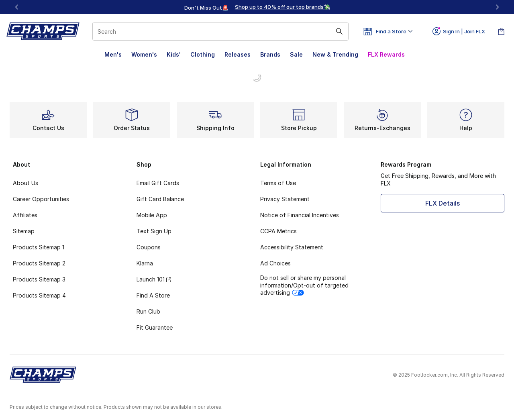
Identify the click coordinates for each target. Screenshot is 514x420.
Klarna (145, 263)
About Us (25, 183)
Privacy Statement (285, 199)
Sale (296, 54)
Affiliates (25, 215)
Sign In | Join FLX (459, 31)
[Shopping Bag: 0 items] (501, 31)
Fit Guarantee (155, 327)
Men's (113, 54)
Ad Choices (275, 263)
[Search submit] (339, 31)
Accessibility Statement (292, 247)
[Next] (497, 7)
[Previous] (17, 7)
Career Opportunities (41, 199)
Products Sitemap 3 (39, 279)
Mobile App (152, 215)
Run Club (148, 311)
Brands (270, 54)
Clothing (203, 54)
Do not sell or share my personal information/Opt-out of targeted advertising (304, 285)
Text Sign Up (154, 231)
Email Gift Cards (158, 183)
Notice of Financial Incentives (300, 215)
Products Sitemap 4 (39, 295)
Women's (144, 54)
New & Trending (335, 54)
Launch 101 (154, 279)
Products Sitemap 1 (39, 247)
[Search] (220, 31)
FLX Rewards (386, 54)
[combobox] (220, 31)
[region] (257, 7)
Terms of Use (278, 183)
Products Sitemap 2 (39, 263)
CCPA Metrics (278, 231)
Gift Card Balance (160, 199)
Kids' (174, 54)
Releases (238, 54)
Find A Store (153, 295)
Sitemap (24, 231)
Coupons (149, 247)
